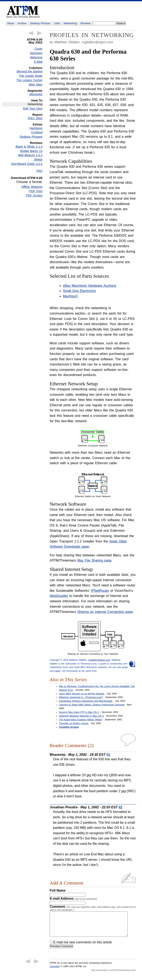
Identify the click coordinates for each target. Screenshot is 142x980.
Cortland (37, 132)
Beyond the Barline (30, 71)
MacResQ (70, 296)
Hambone (36, 128)
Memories (36, 94)
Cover (39, 49)
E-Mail (38, 62)
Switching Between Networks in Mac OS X (81, 716)
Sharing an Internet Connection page (105, 612)
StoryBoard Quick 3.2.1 (27, 164)
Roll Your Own (33, 108)
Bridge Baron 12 (31, 151)
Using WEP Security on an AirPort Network (82, 694)
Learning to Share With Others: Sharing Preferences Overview (92, 705)
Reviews (85, 23)
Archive (22, 23)
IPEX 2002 (35, 118)
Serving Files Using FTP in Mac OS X (79, 712)
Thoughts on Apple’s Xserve (74, 723)
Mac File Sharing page (94, 560)
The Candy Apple (31, 76)
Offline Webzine (32, 187)
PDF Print (36, 191)
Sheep (38, 159)
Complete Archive (69, 727)
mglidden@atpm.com (97, 42)
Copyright (55, 971)
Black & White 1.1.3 (29, 147)
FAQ (39, 171)
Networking (70, 23)
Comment (93, 908)
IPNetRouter (100, 591)
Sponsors (36, 53)
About (10, 23)
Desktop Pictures (40, 23)
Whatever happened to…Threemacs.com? (81, 697)
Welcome (36, 57)
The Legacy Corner (29, 80)
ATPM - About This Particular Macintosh (23, 12)
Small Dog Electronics (79, 291)
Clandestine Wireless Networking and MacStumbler (86, 701)
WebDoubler (59, 596)
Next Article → (40, 33)
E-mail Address (73, 899)
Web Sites (35, 84)
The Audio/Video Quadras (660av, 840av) (81, 720)
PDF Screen (34, 195)
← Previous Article (31, 33)
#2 (120, 807)
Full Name (58, 890)
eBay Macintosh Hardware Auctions (90, 286)
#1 (108, 755)
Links (57, 23)
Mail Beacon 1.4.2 (30, 155)
